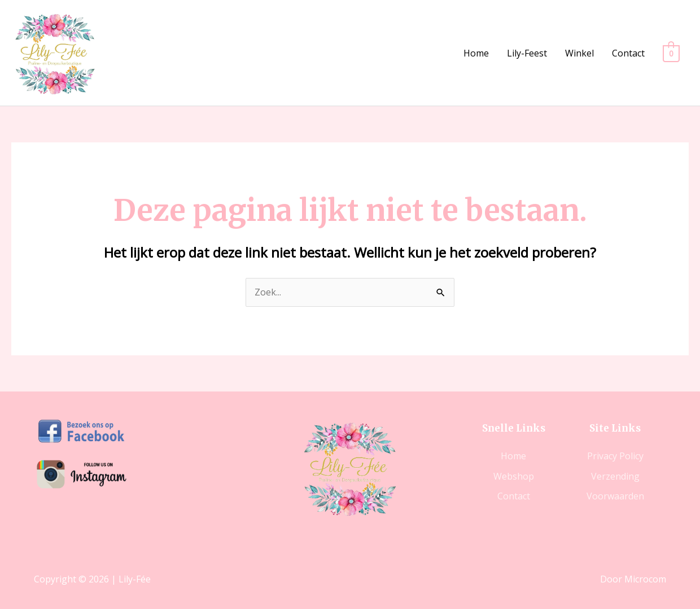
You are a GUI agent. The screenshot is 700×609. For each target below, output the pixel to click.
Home (477, 53)
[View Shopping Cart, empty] (671, 53)
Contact (629, 53)
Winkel (580, 53)
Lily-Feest (528, 53)
